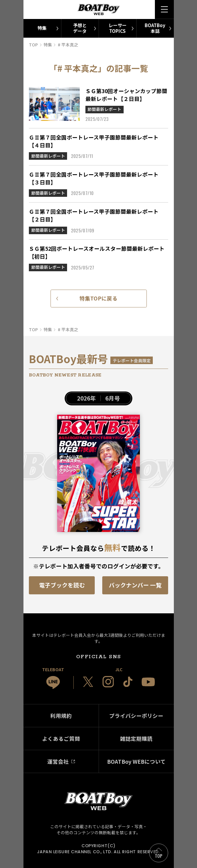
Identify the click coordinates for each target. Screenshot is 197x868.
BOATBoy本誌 (155, 28)
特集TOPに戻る (99, 298)
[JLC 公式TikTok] (128, 682)
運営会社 (58, 761)
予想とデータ (80, 28)
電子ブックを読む (62, 585)
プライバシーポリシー (136, 716)
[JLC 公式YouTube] (148, 682)
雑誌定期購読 (136, 739)
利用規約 (61, 716)
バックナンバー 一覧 (135, 585)
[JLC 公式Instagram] (108, 682)
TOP (159, 856)
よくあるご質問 (61, 739)
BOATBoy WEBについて (136, 761)
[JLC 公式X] (88, 682)
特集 (42, 28)
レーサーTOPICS (118, 28)
